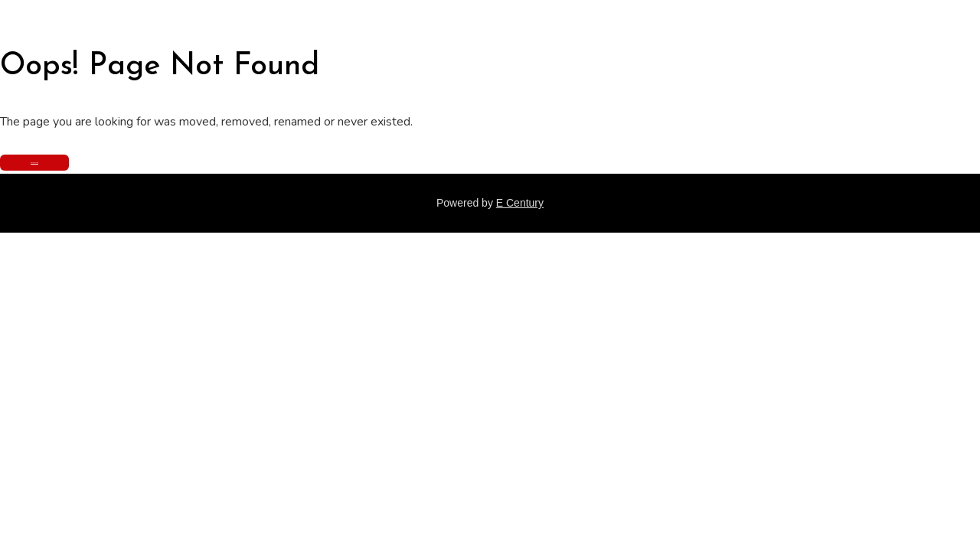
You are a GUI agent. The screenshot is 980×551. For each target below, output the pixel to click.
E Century (520, 203)
